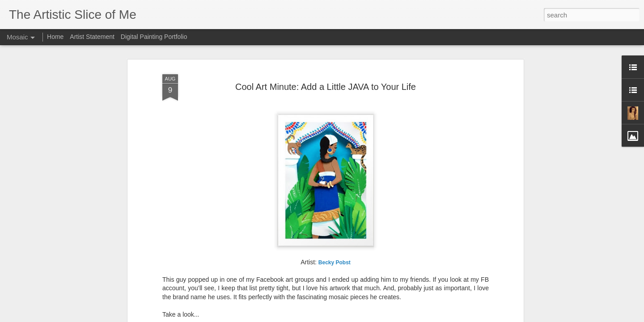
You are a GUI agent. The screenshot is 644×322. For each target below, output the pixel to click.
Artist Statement (92, 37)
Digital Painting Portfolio (154, 37)
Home (55, 37)
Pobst (335, 263)
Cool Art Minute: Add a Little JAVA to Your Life (326, 87)
